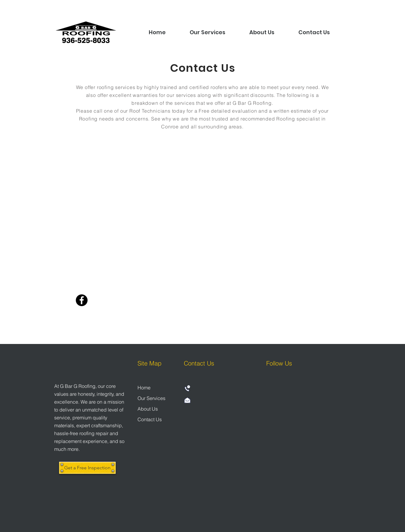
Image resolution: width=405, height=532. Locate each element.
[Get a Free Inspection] (87, 468)
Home (144, 388)
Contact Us (150, 419)
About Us (148, 409)
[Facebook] (82, 300)
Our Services (151, 398)
